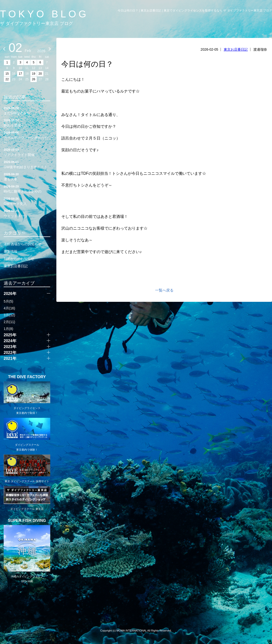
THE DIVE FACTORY (27, 377)
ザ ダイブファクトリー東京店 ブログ (37, 23)
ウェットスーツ (27, 213)
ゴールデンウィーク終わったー (27, 137)
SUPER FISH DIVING (27, 521)
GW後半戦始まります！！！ (27, 164)
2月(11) (9, 322)
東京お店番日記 (236, 49)
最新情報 (11, 251)
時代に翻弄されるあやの (27, 189)
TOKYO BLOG (44, 14)
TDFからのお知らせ (19, 259)
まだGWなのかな (27, 110)
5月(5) (8, 301)
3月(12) (9, 315)
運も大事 (27, 176)
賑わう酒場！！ (27, 123)
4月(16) (9, 308)
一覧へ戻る (164, 290)
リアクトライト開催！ (27, 152)
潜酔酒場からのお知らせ (23, 244)
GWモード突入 (27, 201)
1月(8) (8, 329)
